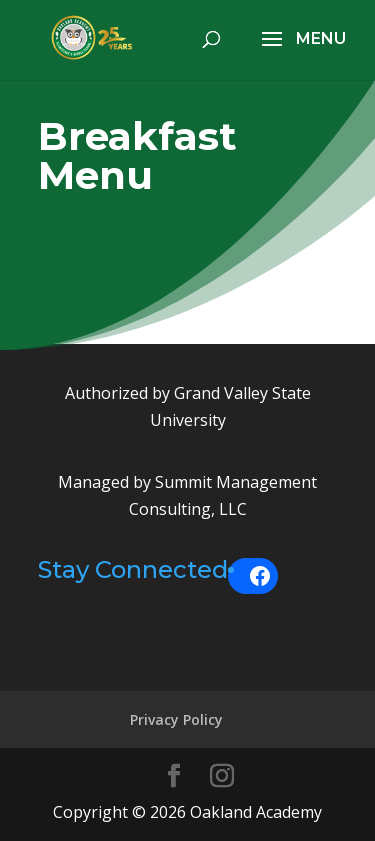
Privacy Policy (176, 719)
